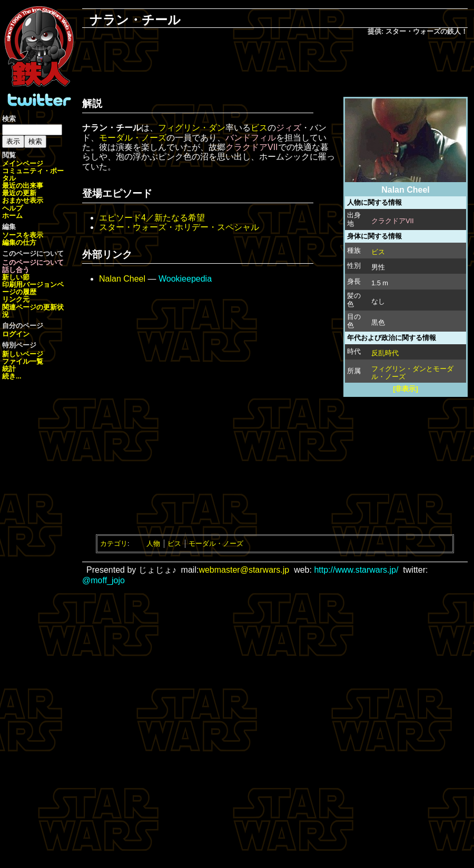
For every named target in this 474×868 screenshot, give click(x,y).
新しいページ (23, 354)
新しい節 (16, 277)
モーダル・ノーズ (133, 138)
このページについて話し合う (33, 266)
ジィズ (289, 128)
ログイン (16, 334)
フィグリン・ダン (192, 128)
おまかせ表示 (23, 200)
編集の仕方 (19, 242)
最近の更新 (19, 193)
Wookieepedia (185, 279)
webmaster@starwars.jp (244, 570)
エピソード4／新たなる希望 (152, 218)
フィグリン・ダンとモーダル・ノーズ (412, 373)
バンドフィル (251, 138)
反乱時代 (385, 353)
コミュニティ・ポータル (33, 174)
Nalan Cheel (122, 279)
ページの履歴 (33, 288)
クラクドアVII (393, 221)
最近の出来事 (23, 186)
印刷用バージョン (29, 285)
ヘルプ (12, 208)
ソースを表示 (23, 235)
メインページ (23, 163)
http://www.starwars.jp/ (356, 570)
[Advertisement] (275, 64)
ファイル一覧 (23, 361)
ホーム (12, 216)
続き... (12, 376)
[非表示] (406, 389)
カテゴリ (114, 543)
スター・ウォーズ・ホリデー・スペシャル (179, 227)
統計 (9, 369)
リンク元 (16, 299)
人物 (153, 543)
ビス (378, 252)
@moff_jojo (103, 580)
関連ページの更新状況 (33, 311)
